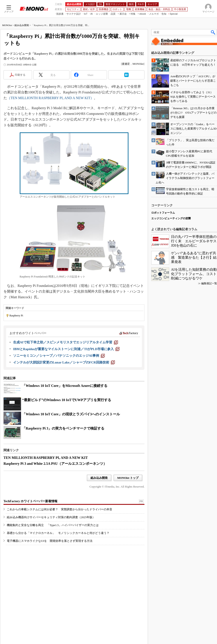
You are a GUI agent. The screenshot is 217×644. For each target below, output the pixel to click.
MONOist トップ (128, 478)
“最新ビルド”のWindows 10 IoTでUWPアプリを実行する (67, 400)
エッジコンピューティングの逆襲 (171, 218)
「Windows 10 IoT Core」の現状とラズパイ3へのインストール (71, 414)
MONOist (7, 25)
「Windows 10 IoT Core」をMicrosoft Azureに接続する (65, 386)
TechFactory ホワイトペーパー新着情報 (30, 501)
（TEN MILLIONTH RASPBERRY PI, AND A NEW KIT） (50, 98)
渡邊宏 (126, 64)
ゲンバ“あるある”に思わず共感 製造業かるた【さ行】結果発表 (194, 257)
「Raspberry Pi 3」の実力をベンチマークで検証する (63, 428)
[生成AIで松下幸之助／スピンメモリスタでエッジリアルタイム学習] (66, 342)
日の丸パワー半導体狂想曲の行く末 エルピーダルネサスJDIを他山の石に (194, 241)
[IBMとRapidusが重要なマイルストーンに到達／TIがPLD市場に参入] (66, 349)
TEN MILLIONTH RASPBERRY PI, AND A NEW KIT (46, 458)
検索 (213, 32)
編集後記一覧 (209, 283)
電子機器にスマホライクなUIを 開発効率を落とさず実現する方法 (50, 541)
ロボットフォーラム (163, 213)
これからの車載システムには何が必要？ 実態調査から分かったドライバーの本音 (60, 509)
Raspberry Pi (16, 316)
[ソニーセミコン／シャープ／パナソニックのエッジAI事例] (59, 356)
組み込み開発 (22, 25)
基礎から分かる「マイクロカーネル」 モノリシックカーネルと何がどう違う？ (58, 533)
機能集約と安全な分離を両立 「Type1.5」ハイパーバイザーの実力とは (53, 525)
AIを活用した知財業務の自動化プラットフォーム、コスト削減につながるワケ (194, 274)
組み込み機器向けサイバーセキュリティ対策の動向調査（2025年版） (51, 517)
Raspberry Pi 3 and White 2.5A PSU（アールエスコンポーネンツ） (55, 464)
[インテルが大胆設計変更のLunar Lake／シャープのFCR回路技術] (64, 362)
